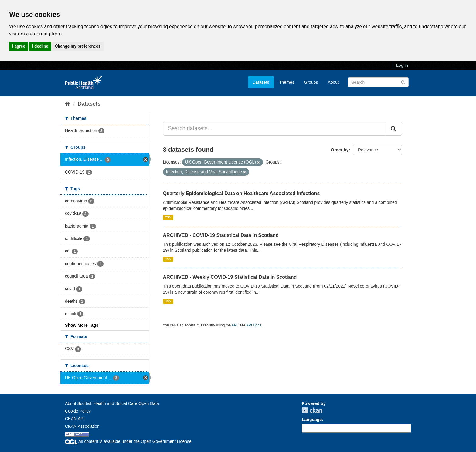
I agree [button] (19, 46)
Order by (340, 150)
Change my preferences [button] (78, 46)
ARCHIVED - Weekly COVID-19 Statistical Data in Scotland (230, 277)
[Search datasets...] (275, 129)
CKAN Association (82, 426)
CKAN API (75, 419)
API (235, 325)
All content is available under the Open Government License (128, 441)
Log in (402, 65)
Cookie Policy (78, 411)
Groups (311, 82)
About (333, 82)
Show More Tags (82, 325)
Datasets (261, 82)
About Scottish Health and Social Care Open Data (112, 403)
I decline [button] (40, 46)
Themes (287, 82)
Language (312, 420)
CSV (168, 217)
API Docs (254, 325)
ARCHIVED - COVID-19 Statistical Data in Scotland (221, 235)
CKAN (312, 410)
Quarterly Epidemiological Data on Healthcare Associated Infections (241, 193)
